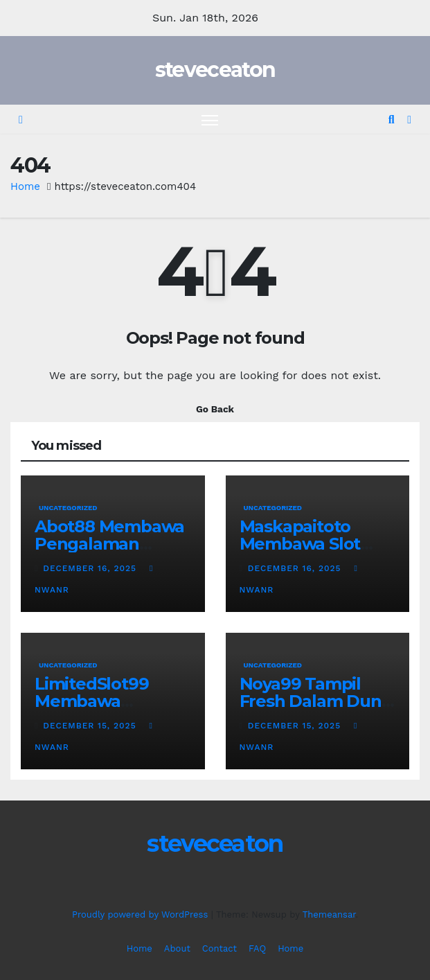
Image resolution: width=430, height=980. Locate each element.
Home (25, 186)
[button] (392, 120)
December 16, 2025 (91, 568)
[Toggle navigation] (210, 120)
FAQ (257, 948)
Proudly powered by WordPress (142, 915)
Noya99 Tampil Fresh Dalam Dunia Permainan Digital (317, 701)
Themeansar (329, 915)
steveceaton (215, 70)
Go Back (215, 409)
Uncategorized (68, 508)
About (177, 948)
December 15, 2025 (91, 726)
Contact (220, 948)
